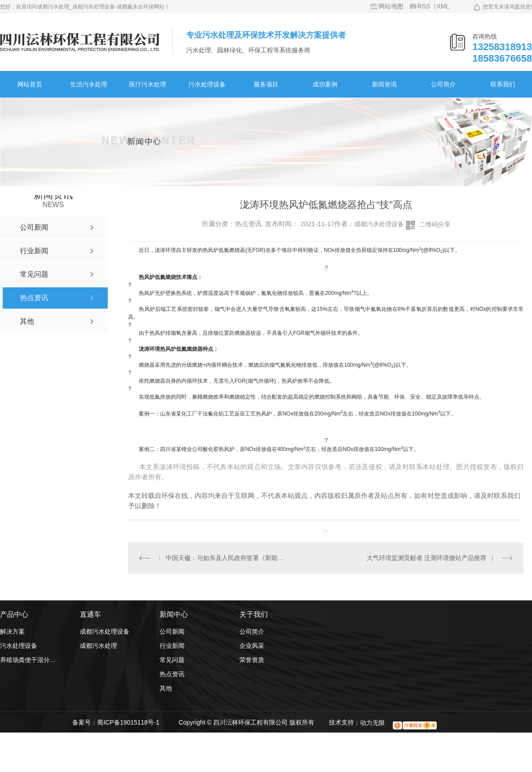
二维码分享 (435, 224)
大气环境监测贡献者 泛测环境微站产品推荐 (426, 558)
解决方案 (12, 631)
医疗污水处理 (148, 84)
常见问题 (172, 660)
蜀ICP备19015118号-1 (128, 722)
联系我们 (503, 84)
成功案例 (325, 84)
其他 (166, 688)
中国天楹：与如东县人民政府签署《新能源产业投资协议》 (227, 558)
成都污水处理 (98, 646)
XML (443, 6)
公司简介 (443, 84)
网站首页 (30, 84)
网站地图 (391, 6)
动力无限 (372, 723)
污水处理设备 (207, 84)
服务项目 (266, 84)
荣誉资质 (252, 660)
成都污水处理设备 (379, 224)
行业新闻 (172, 646)
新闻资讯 (384, 84)
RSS (424, 6)
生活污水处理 (89, 84)
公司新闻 (172, 631)
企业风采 (252, 646)
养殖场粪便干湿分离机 (29, 660)
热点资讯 (172, 674)
